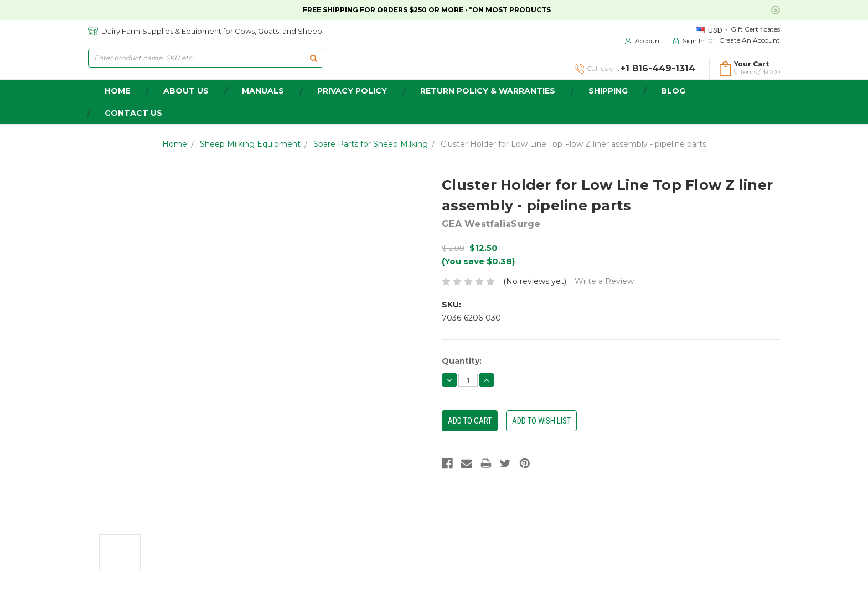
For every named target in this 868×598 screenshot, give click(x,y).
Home (175, 144)
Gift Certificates (755, 29)
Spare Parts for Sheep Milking (371, 144)
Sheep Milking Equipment (250, 144)
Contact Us (133, 113)
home (117, 91)
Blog (673, 91)
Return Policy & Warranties (488, 91)
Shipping (608, 91)
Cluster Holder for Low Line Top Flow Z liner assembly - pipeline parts (573, 144)
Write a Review (604, 281)
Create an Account (750, 40)
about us (186, 91)
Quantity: (462, 361)
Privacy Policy (352, 91)
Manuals (263, 91)
